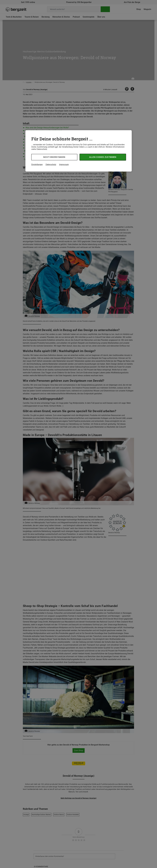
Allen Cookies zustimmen (103, 157)
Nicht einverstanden (54, 157)
